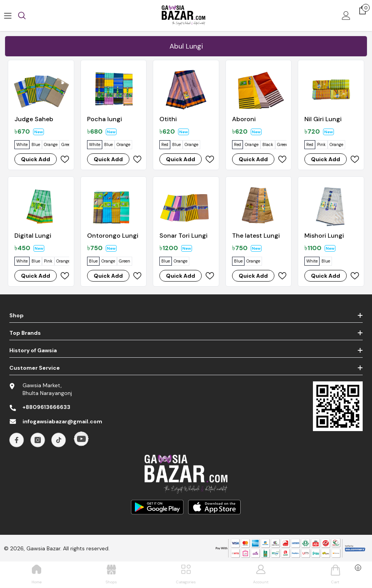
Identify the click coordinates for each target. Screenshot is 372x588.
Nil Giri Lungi (323, 119)
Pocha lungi (105, 119)
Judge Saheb (34, 119)
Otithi (168, 119)
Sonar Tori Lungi (183, 236)
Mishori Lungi (324, 236)
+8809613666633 (46, 407)
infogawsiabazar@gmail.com (62, 421)
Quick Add (36, 159)
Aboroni (244, 119)
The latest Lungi (256, 236)
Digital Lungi (33, 236)
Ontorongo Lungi (113, 236)
